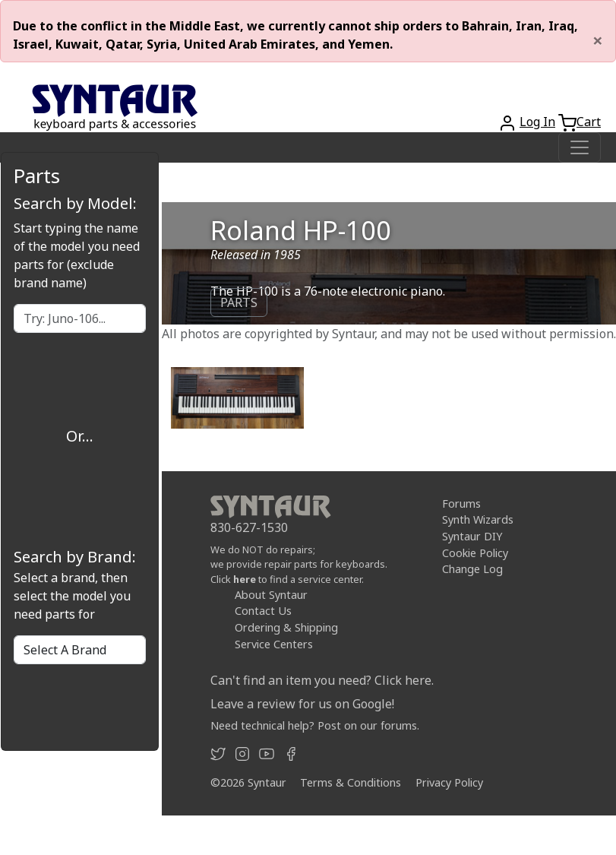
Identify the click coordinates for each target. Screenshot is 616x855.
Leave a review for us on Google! (302, 704)
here (245, 579)
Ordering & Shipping (286, 627)
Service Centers (274, 644)
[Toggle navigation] (580, 147)
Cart (589, 122)
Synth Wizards (478, 519)
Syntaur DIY (472, 536)
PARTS (239, 302)
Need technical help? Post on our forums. (315, 725)
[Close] (598, 40)
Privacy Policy (449, 782)
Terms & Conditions (351, 782)
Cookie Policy (475, 553)
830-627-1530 (249, 527)
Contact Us (263, 611)
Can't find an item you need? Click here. (322, 680)
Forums (461, 503)
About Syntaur (271, 595)
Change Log (472, 569)
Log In (537, 122)
